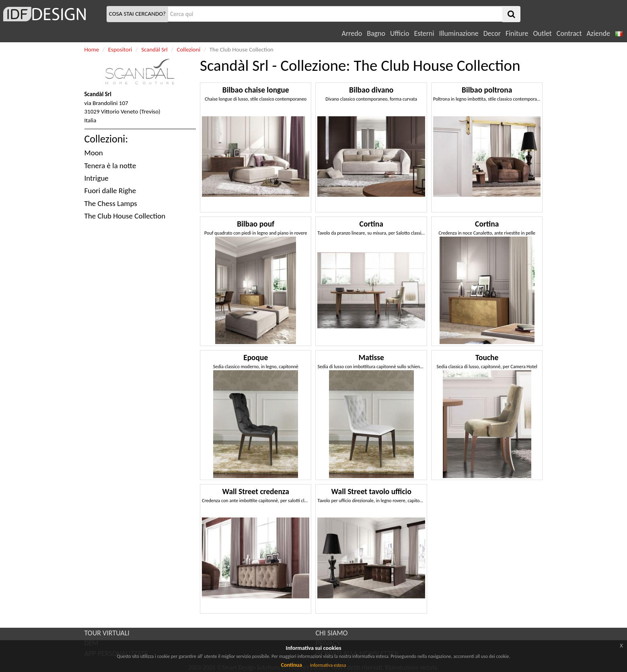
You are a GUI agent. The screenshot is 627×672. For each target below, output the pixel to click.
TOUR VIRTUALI (107, 633)
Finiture (517, 33)
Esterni (424, 33)
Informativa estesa (328, 665)
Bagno (376, 33)
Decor (492, 33)
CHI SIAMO (332, 633)
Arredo (352, 33)
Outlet (542, 33)
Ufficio (400, 33)
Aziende (598, 33)
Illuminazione (459, 33)
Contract (569, 33)
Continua (291, 665)
